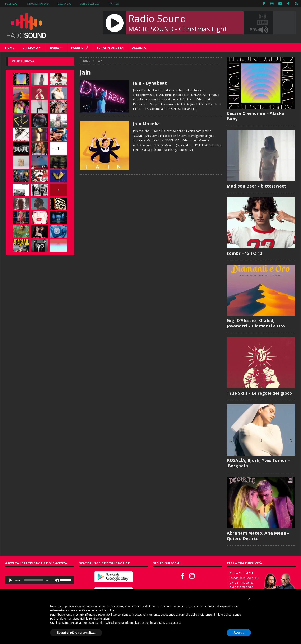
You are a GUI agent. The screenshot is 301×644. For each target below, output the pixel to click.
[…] (195, 109)
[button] (249, 599)
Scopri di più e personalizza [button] (76, 633)
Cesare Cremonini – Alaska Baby (256, 116)
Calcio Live (64, 4)
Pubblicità (80, 48)
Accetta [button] (239, 633)
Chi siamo (30, 48)
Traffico (114, 4)
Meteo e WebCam (90, 4)
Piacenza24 (12, 4)
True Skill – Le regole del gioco (259, 393)
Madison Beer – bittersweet (257, 186)
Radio (55, 48)
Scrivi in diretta (110, 48)
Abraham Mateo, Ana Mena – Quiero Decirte (258, 536)
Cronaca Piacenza (38, 4)
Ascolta (139, 48)
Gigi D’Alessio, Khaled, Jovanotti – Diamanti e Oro (256, 323)
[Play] (11, 580)
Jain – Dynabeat (150, 83)
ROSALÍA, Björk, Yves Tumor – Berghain (258, 463)
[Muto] (57, 580)
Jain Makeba (146, 124)
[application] (40, 580)
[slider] (34, 580)
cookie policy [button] (106, 610)
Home (10, 48)
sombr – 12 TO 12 (244, 253)
